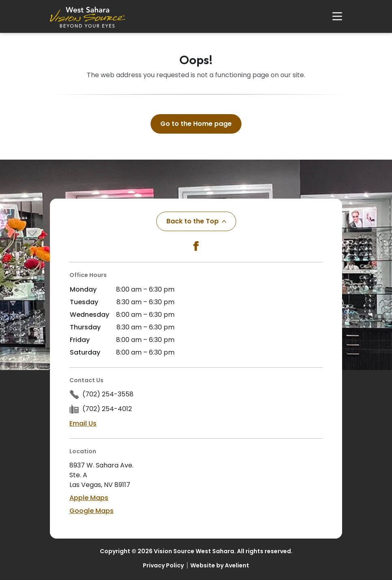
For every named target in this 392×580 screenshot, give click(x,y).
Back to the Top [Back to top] (196, 221)
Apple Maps (89, 498)
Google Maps (92, 511)
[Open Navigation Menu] (333, 16)
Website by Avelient (220, 565)
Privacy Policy (163, 565)
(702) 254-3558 (108, 394)
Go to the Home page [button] (196, 124)
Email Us (83, 423)
